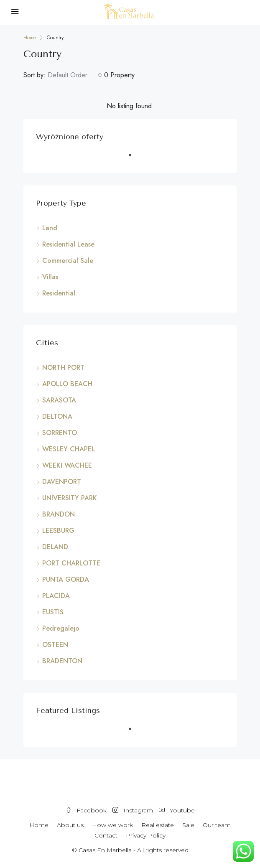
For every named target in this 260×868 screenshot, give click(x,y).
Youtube (177, 810)
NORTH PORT (63, 368)
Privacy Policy (146, 835)
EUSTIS (53, 612)
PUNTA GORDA (66, 579)
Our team (217, 825)
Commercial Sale (68, 261)
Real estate (158, 825)
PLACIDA (56, 596)
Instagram (133, 810)
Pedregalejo (61, 628)
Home (39, 825)
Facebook (86, 810)
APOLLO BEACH (67, 384)
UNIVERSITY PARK (70, 498)
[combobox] (75, 75)
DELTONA (57, 416)
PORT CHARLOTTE (71, 563)
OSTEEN (55, 645)
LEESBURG (58, 531)
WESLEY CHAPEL (69, 449)
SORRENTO (60, 433)
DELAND (55, 547)
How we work (112, 825)
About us (70, 825)
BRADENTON (62, 661)
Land (50, 228)
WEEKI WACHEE (67, 465)
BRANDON (59, 514)
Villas (50, 277)
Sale (188, 825)
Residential (59, 293)
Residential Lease (68, 244)
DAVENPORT (62, 482)
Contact (106, 835)
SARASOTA (59, 400)
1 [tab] (134, 158)
